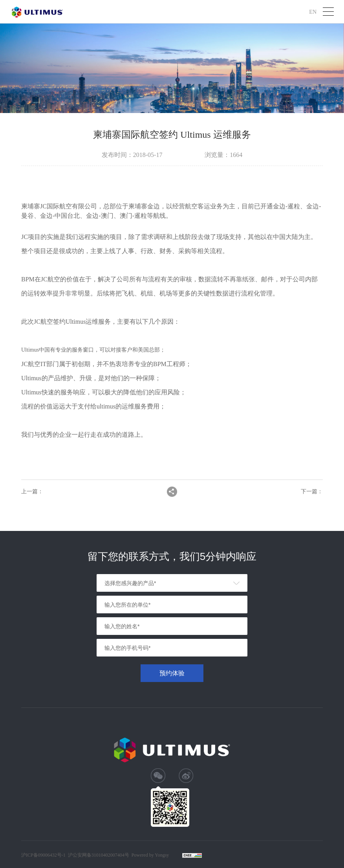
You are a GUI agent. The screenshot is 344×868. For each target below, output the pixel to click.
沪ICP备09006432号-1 (43, 855)
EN (313, 12)
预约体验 (172, 673)
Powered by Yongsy (150, 855)
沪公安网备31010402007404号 (99, 855)
